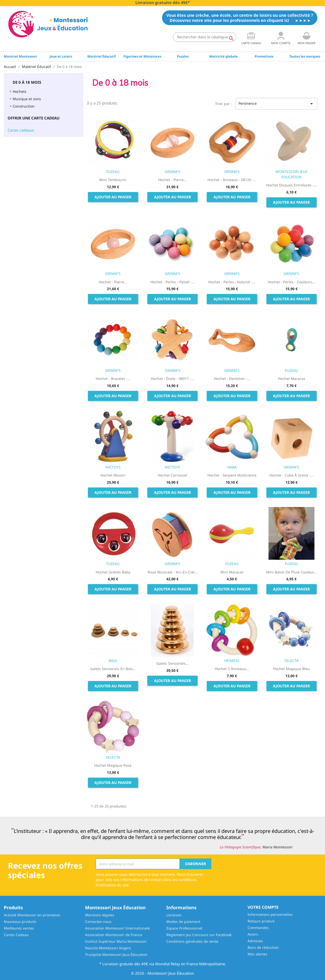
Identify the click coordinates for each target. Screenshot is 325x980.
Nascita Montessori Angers (108, 948)
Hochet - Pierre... (172, 180)
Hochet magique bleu (291, 669)
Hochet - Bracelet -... (113, 379)
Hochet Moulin (113, 475)
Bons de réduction (263, 947)
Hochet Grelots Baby (113, 572)
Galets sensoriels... (173, 663)
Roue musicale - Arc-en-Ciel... (173, 572)
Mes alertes (257, 954)
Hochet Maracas (291, 379)
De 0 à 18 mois (27, 82)
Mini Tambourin (113, 180)
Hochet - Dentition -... (232, 379)
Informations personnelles (270, 914)
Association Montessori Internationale (117, 928)
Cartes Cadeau (16, 935)
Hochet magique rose (113, 765)
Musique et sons (27, 99)
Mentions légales (100, 915)
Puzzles (183, 56)
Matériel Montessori (20, 56)
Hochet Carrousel (172, 475)
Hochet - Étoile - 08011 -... (173, 379)
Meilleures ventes (19, 928)
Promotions (264, 56)
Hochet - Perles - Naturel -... (232, 282)
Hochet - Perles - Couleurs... (291, 282)
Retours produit (261, 921)
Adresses (255, 941)
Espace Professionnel (184, 928)
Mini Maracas (232, 572)
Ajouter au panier (113, 197)
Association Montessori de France (114, 935)
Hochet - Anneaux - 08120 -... (232, 180)
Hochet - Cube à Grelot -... (291, 475)
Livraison (174, 915)
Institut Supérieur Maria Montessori (116, 941)
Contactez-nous (98, 922)
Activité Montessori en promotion (32, 915)
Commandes (258, 928)
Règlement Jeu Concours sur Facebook (199, 935)
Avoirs (253, 934)
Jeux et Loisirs (61, 56)
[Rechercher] (205, 37)
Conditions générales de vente (192, 941)
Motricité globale (223, 56)
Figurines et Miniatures (142, 56)
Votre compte (263, 907)
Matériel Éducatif (102, 56)
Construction (24, 106)
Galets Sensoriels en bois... (113, 669)
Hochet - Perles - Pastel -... (173, 282)
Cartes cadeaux (21, 130)
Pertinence (277, 104)
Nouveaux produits (20, 922)
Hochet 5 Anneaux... (232, 669)
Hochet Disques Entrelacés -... (291, 185)
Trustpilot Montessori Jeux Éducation (116, 955)
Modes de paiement (183, 922)
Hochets (20, 91)
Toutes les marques (305, 56)
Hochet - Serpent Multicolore (232, 475)
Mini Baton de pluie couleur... (291, 572)
